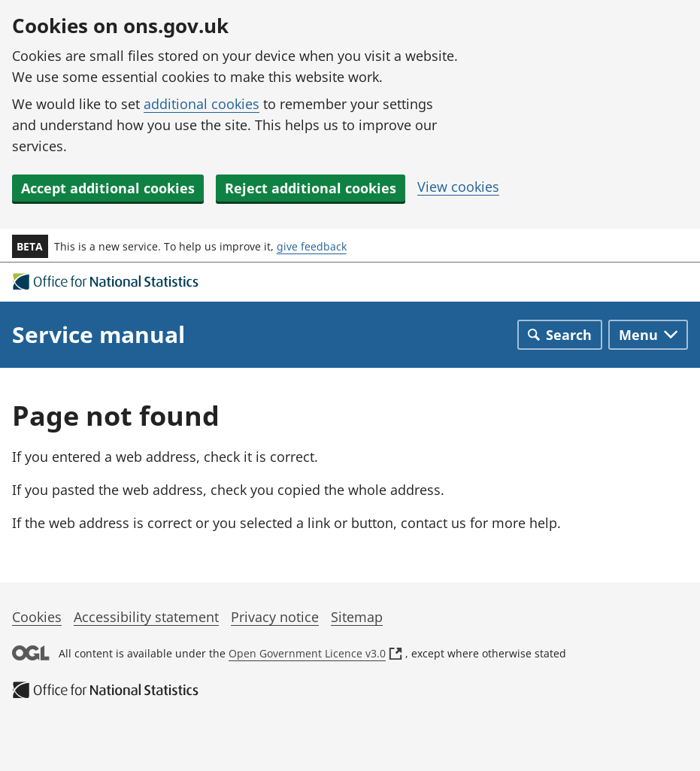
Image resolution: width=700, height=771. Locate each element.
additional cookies (202, 104)
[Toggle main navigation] (648, 335)
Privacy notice (275, 617)
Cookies (37, 617)
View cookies (458, 187)
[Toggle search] (560, 335)
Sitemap (357, 617)
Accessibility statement (146, 617)
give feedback (312, 246)
